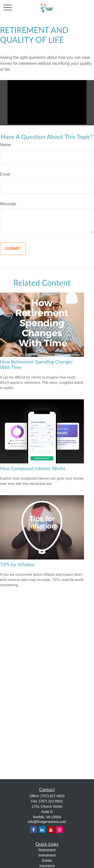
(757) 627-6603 (53, 796)
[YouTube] (51, 830)
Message (8, 204)
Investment (47, 855)
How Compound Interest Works (33, 468)
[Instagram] (60, 830)
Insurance (47, 866)
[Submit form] (13, 249)
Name (5, 145)
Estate (47, 860)
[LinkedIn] (42, 830)
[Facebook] (33, 830)
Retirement (47, 850)
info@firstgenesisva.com (47, 822)
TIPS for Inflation (17, 564)
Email (5, 174)
